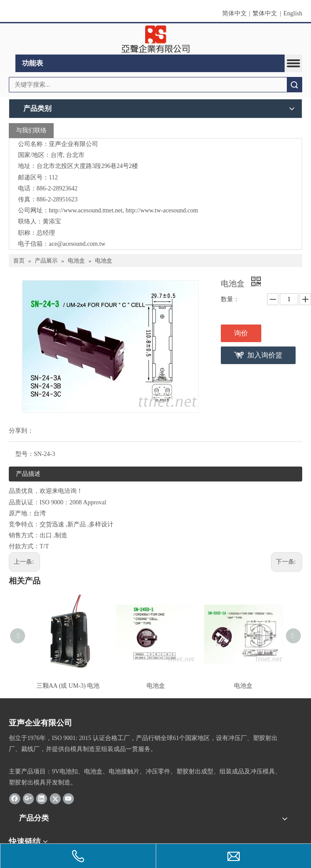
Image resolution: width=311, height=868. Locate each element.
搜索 (294, 85)
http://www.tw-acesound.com (162, 210)
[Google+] (28, 799)
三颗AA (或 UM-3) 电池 (68, 686)
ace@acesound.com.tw (77, 244)
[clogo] (155, 39)
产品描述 (28, 474)
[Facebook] (15, 799)
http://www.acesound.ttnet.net (86, 210)
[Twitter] (55, 799)
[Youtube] (68, 799)
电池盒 (156, 686)
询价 (241, 333)
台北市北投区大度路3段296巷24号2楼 (87, 166)
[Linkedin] (42, 799)
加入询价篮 (265, 355)
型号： (25, 454)
